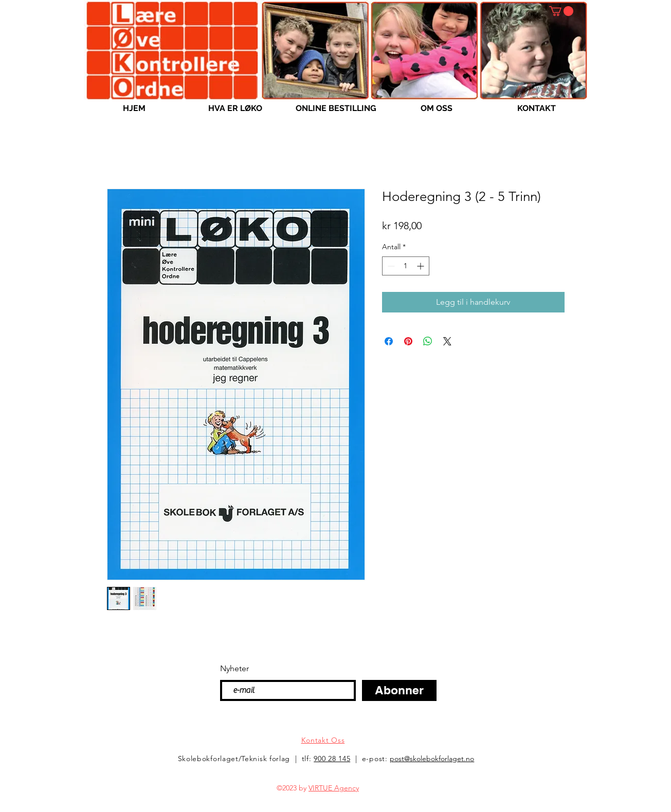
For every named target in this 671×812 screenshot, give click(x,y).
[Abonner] (399, 690)
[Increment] (421, 266)
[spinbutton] (406, 266)
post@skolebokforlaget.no (432, 759)
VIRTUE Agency (334, 788)
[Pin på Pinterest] (408, 341)
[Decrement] (390, 266)
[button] (561, 11)
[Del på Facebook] (389, 341)
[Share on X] (447, 341)
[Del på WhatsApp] (428, 341)
